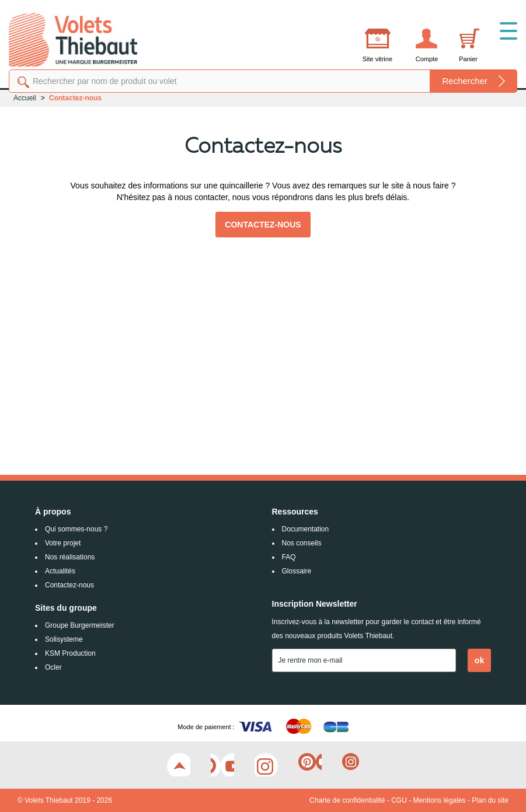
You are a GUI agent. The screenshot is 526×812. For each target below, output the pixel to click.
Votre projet (63, 543)
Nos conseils (302, 543)
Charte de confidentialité (347, 800)
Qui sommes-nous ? (76, 529)
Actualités (60, 571)
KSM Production (70, 653)
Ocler (53, 667)
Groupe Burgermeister (80, 625)
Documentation (306, 529)
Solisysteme (64, 639)
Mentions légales (440, 800)
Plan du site (490, 800)
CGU (399, 800)
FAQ (289, 557)
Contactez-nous (263, 225)
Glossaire (297, 571)
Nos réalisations (70, 557)
